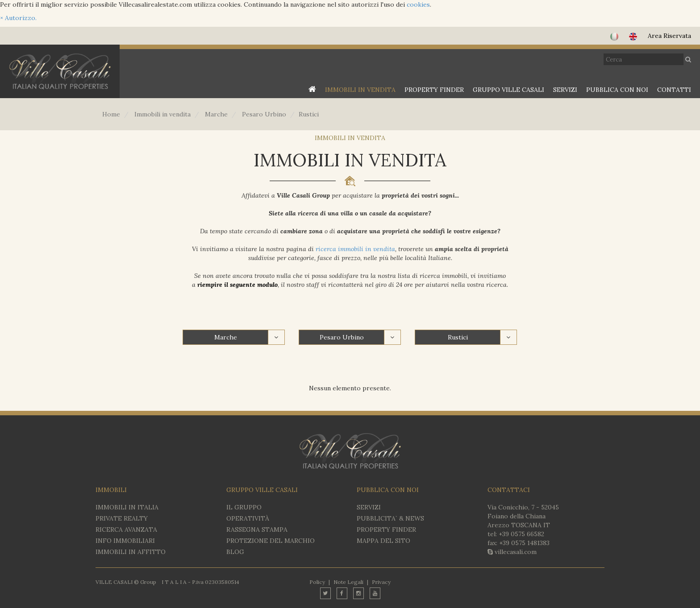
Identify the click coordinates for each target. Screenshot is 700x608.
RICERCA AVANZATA (126, 529)
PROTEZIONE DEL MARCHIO (271, 541)
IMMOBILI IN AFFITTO (131, 552)
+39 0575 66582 (521, 534)
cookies (418, 4)
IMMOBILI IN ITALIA (127, 507)
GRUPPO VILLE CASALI (508, 90)
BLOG (235, 552)
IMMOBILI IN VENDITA (360, 90)
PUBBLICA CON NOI (617, 90)
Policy (317, 582)
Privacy (381, 582)
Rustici (458, 337)
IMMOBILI (111, 490)
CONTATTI (674, 90)
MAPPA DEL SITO (383, 541)
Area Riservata (669, 36)
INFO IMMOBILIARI (125, 541)
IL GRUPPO (244, 507)
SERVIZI (565, 90)
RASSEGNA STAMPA (257, 529)
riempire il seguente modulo (237, 285)
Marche (226, 337)
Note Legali (348, 582)
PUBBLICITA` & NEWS (390, 518)
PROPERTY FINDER (434, 90)
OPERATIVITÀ (248, 518)
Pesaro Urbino (342, 337)
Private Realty (122, 518)
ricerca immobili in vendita (355, 249)
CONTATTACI (509, 490)
